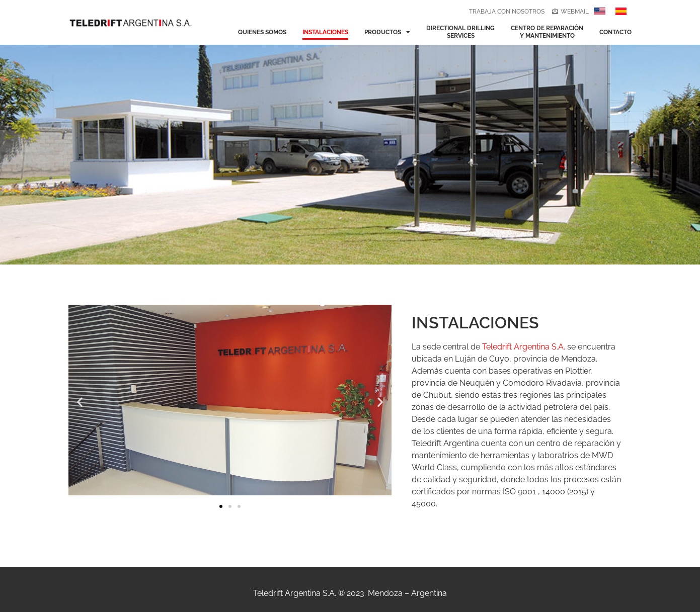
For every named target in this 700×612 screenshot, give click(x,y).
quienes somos (262, 32)
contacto (615, 32)
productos (387, 32)
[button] (80, 402)
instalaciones (325, 32)
